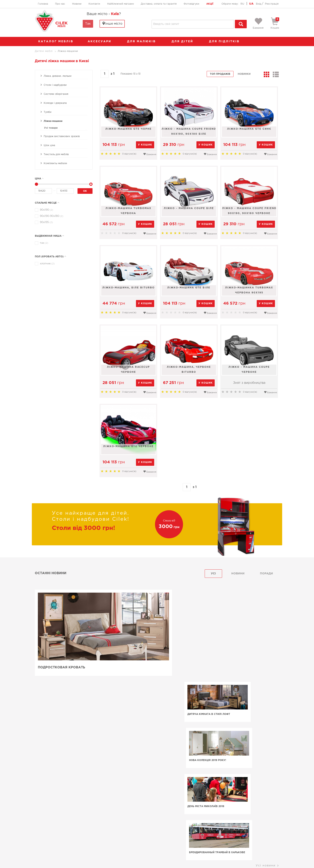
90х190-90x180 (51, 216)
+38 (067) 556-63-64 (133, 836)
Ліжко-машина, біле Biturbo (128, 288)
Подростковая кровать (61, 668)
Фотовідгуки (191, 4)
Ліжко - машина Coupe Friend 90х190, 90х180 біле (189, 131)
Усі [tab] (213, 574)
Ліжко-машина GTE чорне (128, 129)
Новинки (244, 74)
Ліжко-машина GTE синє (250, 129)
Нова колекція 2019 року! (242, 622)
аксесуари (102, 41)
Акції (210, 4)
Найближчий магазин (120, 4)
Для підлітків (226, 41)
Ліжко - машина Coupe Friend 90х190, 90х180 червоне (250, 211)
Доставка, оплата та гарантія (159, 4)
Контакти (94, 4)
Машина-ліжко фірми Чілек (69, 732)
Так (88, 24)
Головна (43, 4)
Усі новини (267, 681)
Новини (77, 4)
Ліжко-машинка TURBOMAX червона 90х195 (250, 290)
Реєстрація (272, 4)
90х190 (46, 210)
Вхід (259, 4)
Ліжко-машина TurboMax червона (128, 211)
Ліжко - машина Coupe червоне (250, 370)
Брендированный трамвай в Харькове (245, 670)
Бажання (150, 154)
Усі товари (51, 128)
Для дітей (184, 41)
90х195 (46, 222)
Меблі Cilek (60, 802)
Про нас (60, 4)
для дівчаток (106, 718)
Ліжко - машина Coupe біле (189, 208)
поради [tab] (266, 574)
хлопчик (47, 264)
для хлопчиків (239, 715)
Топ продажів (220, 74)
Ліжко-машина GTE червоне (128, 446)
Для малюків (143, 41)
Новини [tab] (238, 574)
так (43, 243)
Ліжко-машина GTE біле (189, 288)
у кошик (145, 145)
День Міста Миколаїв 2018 (181, 668)
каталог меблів (57, 41)
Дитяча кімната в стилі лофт (184, 622)
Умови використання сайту (61, 858)
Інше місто (112, 24)
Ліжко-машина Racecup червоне (128, 370)
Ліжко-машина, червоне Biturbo (189, 370)
